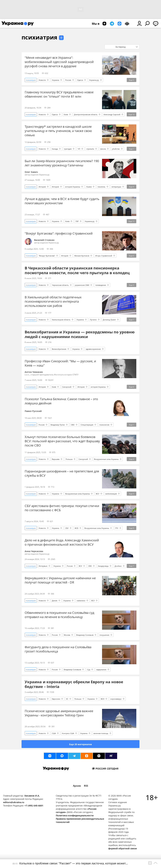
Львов (89, 187)
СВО (73, 425)
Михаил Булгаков (82, 256)
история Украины (73, 187)
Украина (56, 80)
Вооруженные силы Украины (106, 459)
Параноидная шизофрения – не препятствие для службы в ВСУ (62, 473)
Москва (67, 635)
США (54, 733)
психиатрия (39, 37)
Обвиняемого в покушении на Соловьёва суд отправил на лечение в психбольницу (59, 615)
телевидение (101, 285)
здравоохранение (93, 349)
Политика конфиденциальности (75, 815)
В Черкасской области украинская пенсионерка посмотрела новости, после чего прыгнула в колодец (77, 270)
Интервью (43, 566)
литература (116, 187)
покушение (104, 635)
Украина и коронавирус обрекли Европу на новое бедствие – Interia (74, 684)
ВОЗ (103, 699)
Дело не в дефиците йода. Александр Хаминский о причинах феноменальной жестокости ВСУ (62, 542)
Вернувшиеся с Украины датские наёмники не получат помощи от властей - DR (60, 580)
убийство (116, 149)
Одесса (80, 80)
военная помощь (101, 733)
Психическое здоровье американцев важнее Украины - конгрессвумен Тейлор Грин (59, 713)
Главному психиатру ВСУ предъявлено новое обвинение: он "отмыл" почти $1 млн (59, 94)
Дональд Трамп (109, 320)
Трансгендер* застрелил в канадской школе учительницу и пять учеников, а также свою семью (58, 131)
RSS (86, 786)
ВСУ (98, 494)
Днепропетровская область (86, 114)
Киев (66, 114)
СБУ (67, 528)
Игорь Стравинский (104, 256)
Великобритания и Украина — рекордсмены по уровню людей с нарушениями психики (80, 334)
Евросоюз (56, 699)
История (42, 187)
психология (104, 425)
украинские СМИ (82, 285)
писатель (101, 187)
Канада (55, 149)
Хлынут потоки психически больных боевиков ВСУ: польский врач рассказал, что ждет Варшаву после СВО (62, 441)
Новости (42, 80)
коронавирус (116, 699)
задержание (101, 669)
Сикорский (67, 387)
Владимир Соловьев (85, 635)
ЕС (67, 699)
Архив (77, 786)
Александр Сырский (112, 114)
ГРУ (117, 528)
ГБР (77, 221)
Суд (89, 669)
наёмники (81, 601)
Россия (68, 80)
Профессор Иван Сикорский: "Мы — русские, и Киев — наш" (60, 363)
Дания (55, 601)
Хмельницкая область (61, 320)
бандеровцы (103, 566)
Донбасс (118, 566)
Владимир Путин (58, 425)
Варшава (56, 459)
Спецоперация (87, 425)
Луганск (93, 320)
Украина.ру (94, 80)
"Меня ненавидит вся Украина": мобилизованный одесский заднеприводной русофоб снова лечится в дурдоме (59, 62)
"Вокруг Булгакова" (47, 256)
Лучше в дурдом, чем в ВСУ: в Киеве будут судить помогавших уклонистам (62, 201)
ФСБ (76, 528)
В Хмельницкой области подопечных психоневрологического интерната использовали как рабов (53, 301)
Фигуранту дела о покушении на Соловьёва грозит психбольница (58, 649)
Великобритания (59, 349)
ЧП (79, 149)
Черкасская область (60, 285)
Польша (69, 459)
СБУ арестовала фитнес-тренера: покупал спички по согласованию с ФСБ (62, 508)
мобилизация (111, 494)
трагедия (68, 149)
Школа (103, 149)
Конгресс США (68, 733)
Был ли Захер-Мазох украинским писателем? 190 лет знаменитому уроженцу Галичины (62, 163)
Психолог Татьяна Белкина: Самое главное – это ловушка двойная (61, 401)
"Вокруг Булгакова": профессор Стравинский (59, 233)
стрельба (90, 149)
